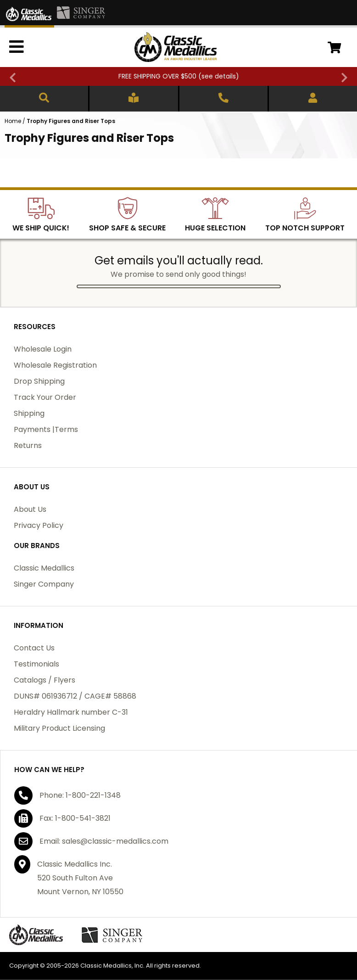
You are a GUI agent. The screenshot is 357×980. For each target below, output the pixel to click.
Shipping (29, 413)
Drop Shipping (39, 381)
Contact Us (34, 648)
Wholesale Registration (55, 365)
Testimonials (36, 664)
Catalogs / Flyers (45, 680)
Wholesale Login (43, 349)
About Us (30, 509)
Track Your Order (45, 397)
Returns (28, 445)
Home (13, 121)
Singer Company (44, 584)
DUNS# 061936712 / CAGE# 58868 (75, 696)
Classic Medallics (44, 568)
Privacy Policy (39, 525)
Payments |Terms (46, 429)
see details (219, 76)
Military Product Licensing (59, 728)
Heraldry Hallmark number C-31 (71, 712)
